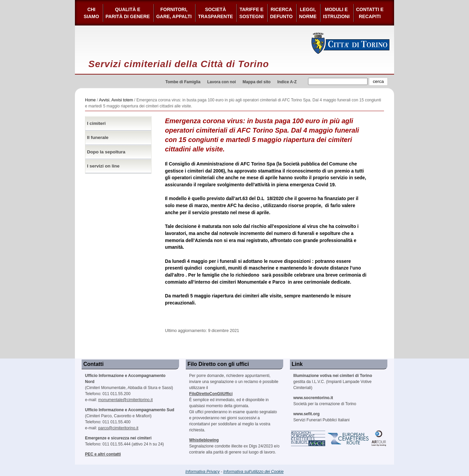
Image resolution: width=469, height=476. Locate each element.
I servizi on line (103, 166)
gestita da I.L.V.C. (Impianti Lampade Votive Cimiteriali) (333, 382)
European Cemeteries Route (349, 438)
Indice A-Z (287, 82)
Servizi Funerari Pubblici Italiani (321, 417)
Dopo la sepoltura (106, 152)
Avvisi (104, 100)
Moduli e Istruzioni (336, 13)
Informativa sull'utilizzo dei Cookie (254, 472)
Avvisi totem (122, 100)
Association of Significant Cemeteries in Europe (308, 438)
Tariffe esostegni (251, 13)
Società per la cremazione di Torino (325, 401)
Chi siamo (91, 13)
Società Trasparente (215, 13)
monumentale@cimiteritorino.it (125, 400)
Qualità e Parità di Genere (128, 13)
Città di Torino (351, 43)
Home (90, 100)
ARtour (379, 438)
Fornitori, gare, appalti (174, 13)
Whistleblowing (204, 440)
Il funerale (98, 137)
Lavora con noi (222, 82)
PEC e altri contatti (103, 454)
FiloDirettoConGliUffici (211, 394)
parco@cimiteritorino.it (118, 428)
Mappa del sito (257, 82)
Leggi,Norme (308, 13)
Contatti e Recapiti (370, 13)
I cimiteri (96, 123)
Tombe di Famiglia (183, 82)
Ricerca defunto (281, 13)
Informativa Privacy (203, 472)
